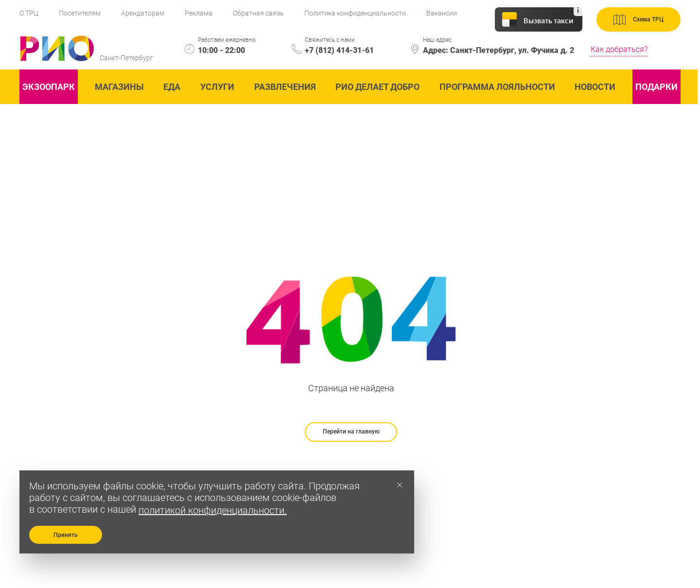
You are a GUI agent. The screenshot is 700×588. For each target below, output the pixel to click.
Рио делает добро (377, 87)
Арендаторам (143, 13)
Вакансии (442, 13)
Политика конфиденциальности (355, 13)
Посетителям (80, 13)
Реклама (199, 13)
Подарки (656, 87)
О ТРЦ (29, 13)
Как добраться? (619, 49)
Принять (66, 535)
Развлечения (285, 87)
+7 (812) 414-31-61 (339, 50)
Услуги (217, 87)
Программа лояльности (497, 87)
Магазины (119, 87)
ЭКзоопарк (49, 87)
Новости (595, 87)
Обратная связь (258, 13)
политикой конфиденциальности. (213, 510)
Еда (172, 87)
